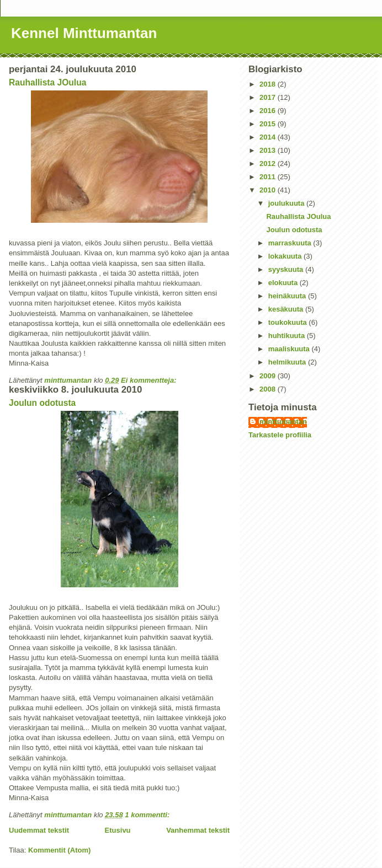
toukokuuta (289, 322)
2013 (269, 150)
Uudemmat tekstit (39, 830)
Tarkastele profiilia (280, 435)
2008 (269, 389)
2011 (269, 177)
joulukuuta (287, 203)
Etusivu (118, 830)
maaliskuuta (290, 349)
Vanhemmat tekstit (198, 830)
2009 (269, 376)
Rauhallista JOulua (47, 82)
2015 (269, 124)
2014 (269, 137)
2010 (269, 190)
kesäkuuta (287, 309)
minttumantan (283, 422)
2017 (269, 97)
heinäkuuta (288, 296)
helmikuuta (288, 362)
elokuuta (284, 283)
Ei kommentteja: (150, 380)
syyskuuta (287, 269)
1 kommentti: (148, 815)
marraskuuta (291, 243)
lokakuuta (286, 256)
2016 (269, 111)
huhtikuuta (288, 336)
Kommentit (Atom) (59, 850)
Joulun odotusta (42, 403)
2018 (269, 84)
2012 (269, 164)
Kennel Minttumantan (84, 33)
